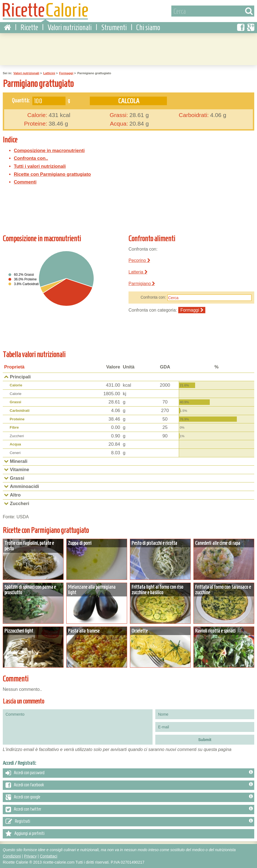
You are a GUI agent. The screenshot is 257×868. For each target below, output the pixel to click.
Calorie (16, 385)
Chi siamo (148, 27)
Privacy (30, 856)
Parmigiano (142, 284)
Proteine (17, 419)
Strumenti (114, 27)
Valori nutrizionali (70, 27)
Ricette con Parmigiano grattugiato (52, 174)
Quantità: (21, 100)
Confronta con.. (31, 158)
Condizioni (12, 856)
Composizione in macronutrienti (49, 151)
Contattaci (48, 856)
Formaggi (66, 73)
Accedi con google (129, 797)
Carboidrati (20, 411)
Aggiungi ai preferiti (25, 834)
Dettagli (33, 559)
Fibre (14, 427)
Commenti (25, 182)
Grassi (15, 402)
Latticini (49, 73)
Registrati (129, 822)
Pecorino (139, 260)
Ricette (29, 27)
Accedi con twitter (129, 809)
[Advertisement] (128, 48)
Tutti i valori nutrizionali (40, 166)
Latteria (138, 272)
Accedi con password (129, 773)
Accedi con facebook (129, 785)
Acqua (15, 444)
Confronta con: (153, 297)
